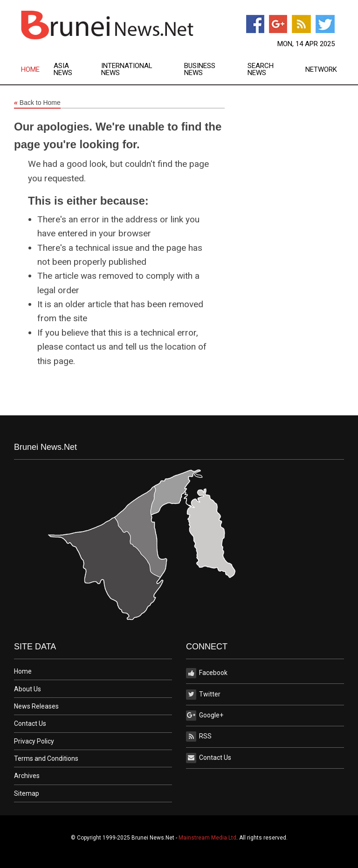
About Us (28, 689)
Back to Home (37, 103)
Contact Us (30, 723)
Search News (261, 69)
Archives (27, 776)
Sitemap (27, 793)
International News (127, 69)
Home (30, 70)
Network (321, 70)
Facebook (207, 673)
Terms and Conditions (46, 758)
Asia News (63, 69)
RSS (199, 737)
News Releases (36, 706)
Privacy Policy (34, 741)
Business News (200, 69)
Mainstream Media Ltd (207, 838)
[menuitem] (37, 69)
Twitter (203, 695)
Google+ (205, 716)
